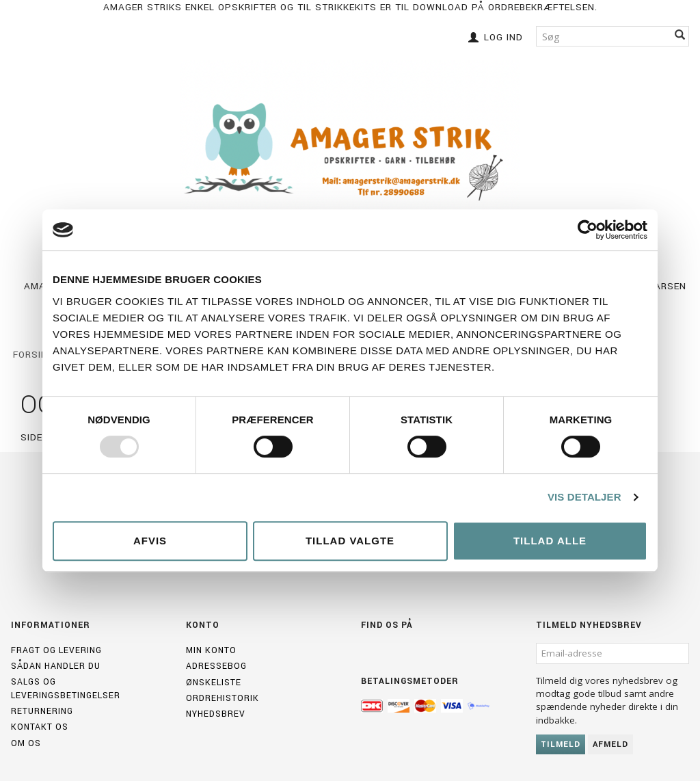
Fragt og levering (56, 650)
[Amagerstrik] (350, 152)
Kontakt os (40, 727)
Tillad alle (550, 541)
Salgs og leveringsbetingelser (66, 688)
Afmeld (610, 744)
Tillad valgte (350, 541)
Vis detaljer (584, 497)
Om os (26, 743)
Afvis (150, 541)
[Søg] (680, 36)
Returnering (42, 711)
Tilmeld (561, 744)
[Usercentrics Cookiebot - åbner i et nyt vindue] (588, 230)
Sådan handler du (56, 666)
